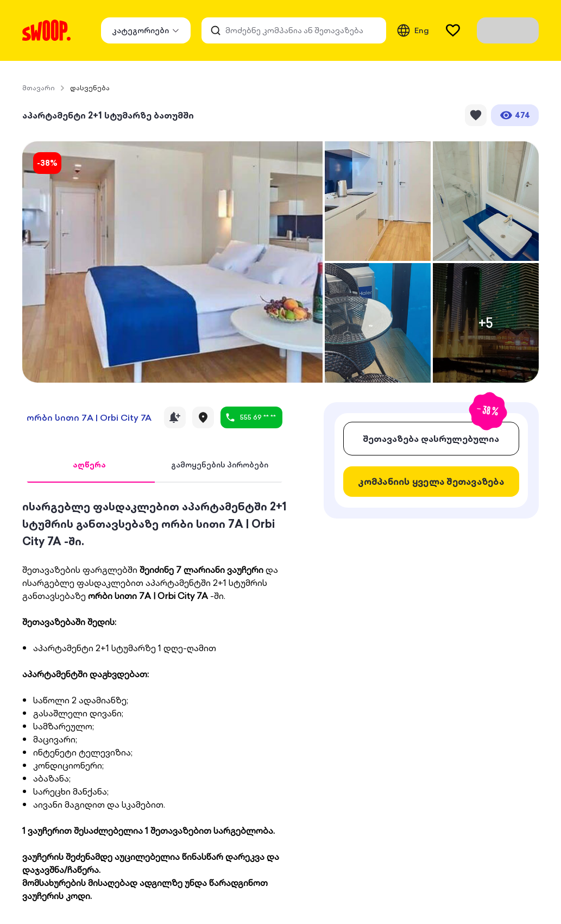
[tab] (89, 465)
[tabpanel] (154, 700)
